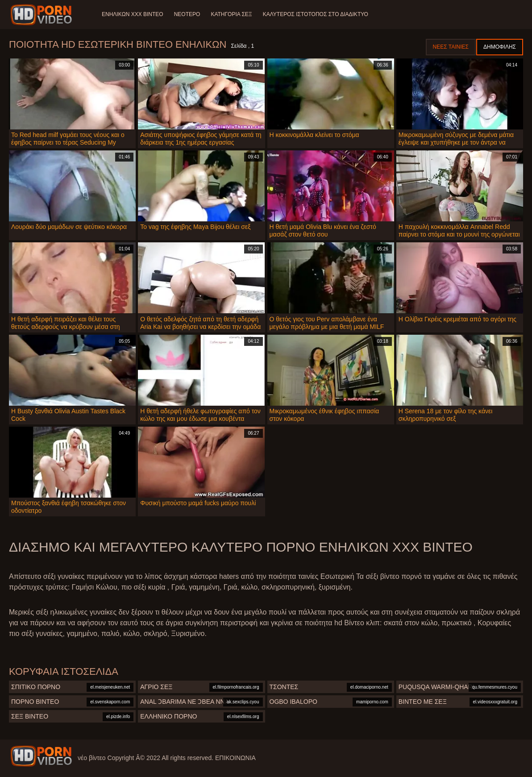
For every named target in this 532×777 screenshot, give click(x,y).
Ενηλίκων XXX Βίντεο (133, 14)
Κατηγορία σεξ (231, 14)
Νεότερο (187, 14)
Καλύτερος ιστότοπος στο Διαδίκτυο (316, 14)
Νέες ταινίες (451, 47)
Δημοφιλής (500, 47)
